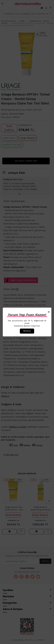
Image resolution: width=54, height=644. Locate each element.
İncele (27, 331)
